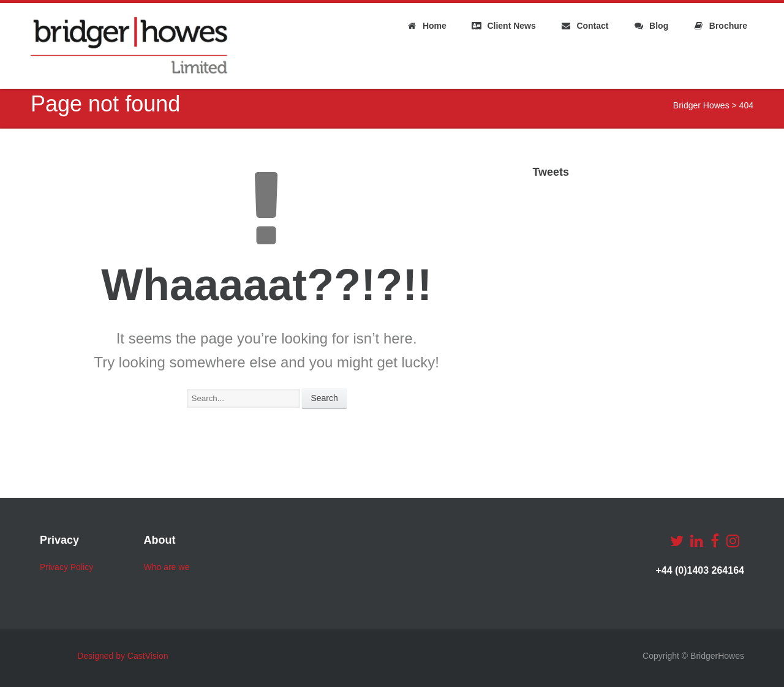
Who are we (166, 567)
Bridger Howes (701, 105)
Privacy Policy (66, 567)
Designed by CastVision (123, 656)
